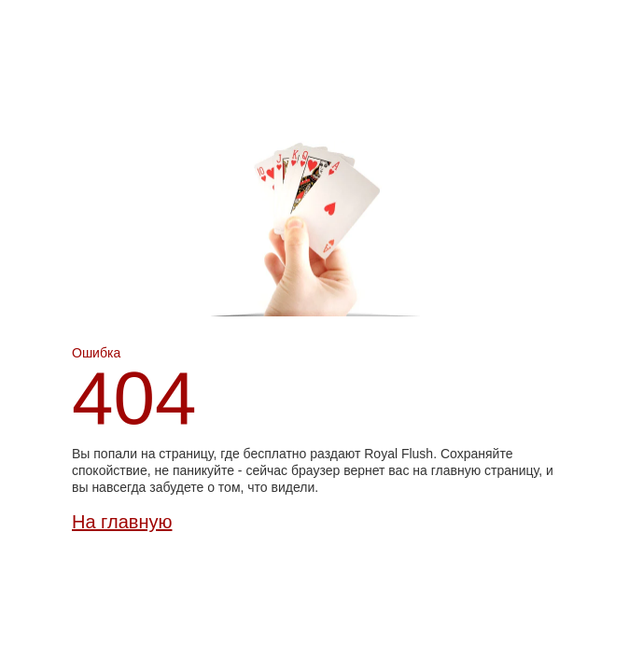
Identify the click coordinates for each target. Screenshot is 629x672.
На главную (122, 522)
